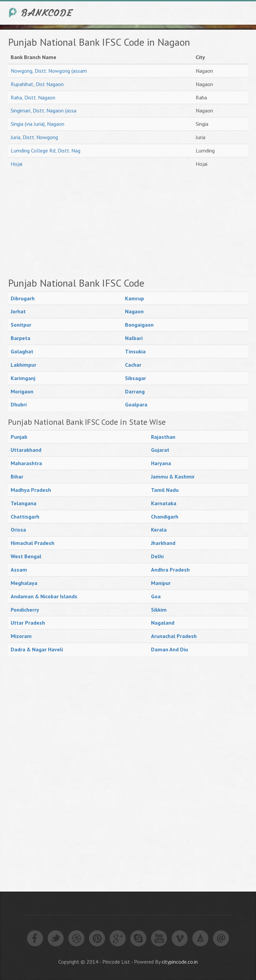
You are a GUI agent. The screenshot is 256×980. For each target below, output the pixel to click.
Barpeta (20, 338)
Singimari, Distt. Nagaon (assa (43, 110)
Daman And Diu (169, 649)
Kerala (159, 530)
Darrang (135, 391)
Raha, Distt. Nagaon (33, 97)
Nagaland (163, 623)
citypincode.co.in (180, 962)
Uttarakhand (26, 450)
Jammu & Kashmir (173, 476)
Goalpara (136, 404)
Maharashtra (26, 463)
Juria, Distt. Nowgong (34, 137)
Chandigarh (165, 517)
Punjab (19, 437)
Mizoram (21, 636)
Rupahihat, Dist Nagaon (37, 84)
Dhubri (19, 404)
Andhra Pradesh (170, 570)
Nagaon (134, 311)
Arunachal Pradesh (174, 636)
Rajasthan (163, 437)
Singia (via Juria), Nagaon (37, 124)
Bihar (17, 476)
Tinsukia (135, 351)
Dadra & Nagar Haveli (37, 649)
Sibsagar (135, 378)
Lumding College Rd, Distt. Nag (45, 150)
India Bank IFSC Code (41, 13)
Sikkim (159, 610)
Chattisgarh (25, 517)
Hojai (16, 164)
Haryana (161, 463)
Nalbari (134, 338)
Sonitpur (21, 325)
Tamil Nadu (165, 490)
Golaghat (22, 351)
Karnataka (164, 503)
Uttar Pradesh (28, 623)
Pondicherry (25, 610)
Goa (156, 596)
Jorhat (18, 311)
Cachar (133, 365)
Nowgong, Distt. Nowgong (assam (49, 71)
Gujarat (160, 450)
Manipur (161, 583)
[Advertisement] (128, 224)
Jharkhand (163, 543)
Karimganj (23, 378)
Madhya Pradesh (31, 490)
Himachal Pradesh (32, 543)
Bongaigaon (139, 325)
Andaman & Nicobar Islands (44, 596)
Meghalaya (24, 583)
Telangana (23, 503)
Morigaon (22, 391)
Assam (19, 570)
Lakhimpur (23, 365)
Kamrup (134, 298)
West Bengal (26, 556)
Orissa (18, 530)
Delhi (157, 556)
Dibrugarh (23, 298)
